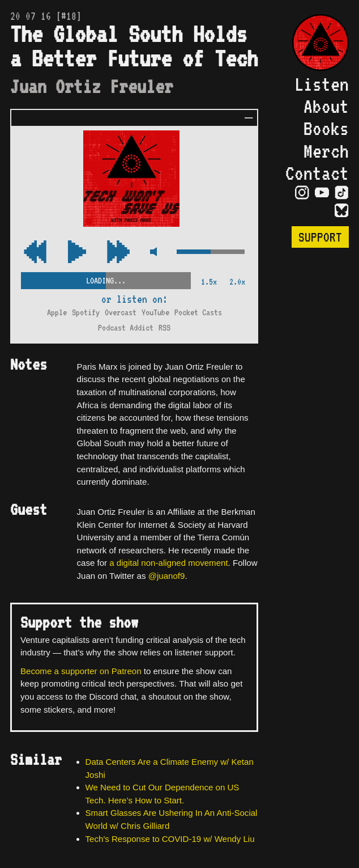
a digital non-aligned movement (168, 563)
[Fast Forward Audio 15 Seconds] (35, 253)
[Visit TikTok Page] (342, 193)
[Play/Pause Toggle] (77, 253)
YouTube (155, 312)
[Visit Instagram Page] (302, 193)
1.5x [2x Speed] (209, 282)
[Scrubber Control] (106, 279)
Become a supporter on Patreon (81, 671)
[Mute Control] (153, 253)
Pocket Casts (198, 312)
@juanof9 (167, 576)
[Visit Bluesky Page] (342, 211)
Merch (326, 151)
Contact (317, 173)
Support (320, 237)
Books (326, 128)
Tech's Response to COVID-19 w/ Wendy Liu (170, 839)
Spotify (86, 312)
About (326, 106)
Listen (322, 84)
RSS (164, 328)
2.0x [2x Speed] (237, 282)
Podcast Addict (126, 328)
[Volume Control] (211, 253)
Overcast (121, 312)
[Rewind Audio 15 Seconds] (118, 253)
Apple (57, 312)
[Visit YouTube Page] (322, 193)
